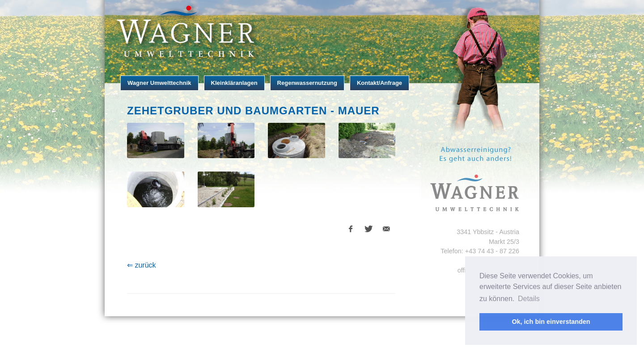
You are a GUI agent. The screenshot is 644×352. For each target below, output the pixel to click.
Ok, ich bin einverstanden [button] (551, 322)
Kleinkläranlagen (234, 83)
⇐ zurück (142, 265)
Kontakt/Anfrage (379, 83)
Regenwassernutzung (307, 83)
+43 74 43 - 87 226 (492, 251)
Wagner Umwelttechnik (159, 83)
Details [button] (529, 299)
